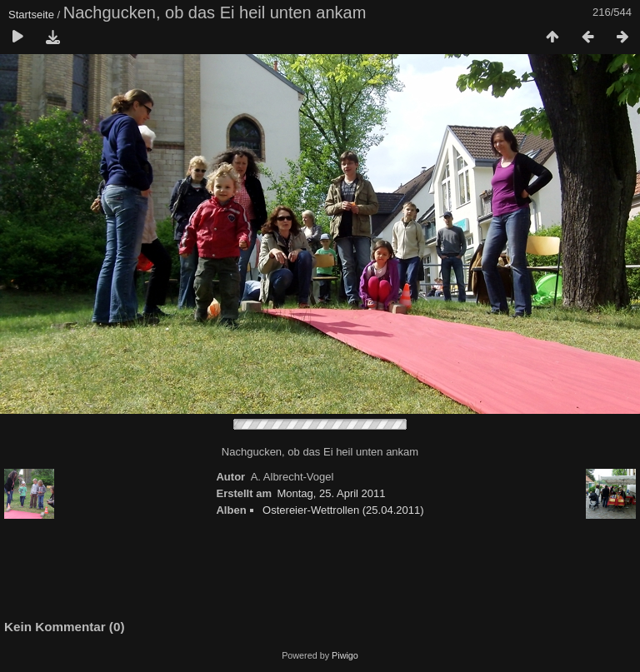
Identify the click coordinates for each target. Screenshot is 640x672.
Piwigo (345, 655)
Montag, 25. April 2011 (331, 493)
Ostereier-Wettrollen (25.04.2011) (343, 510)
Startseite (31, 15)
